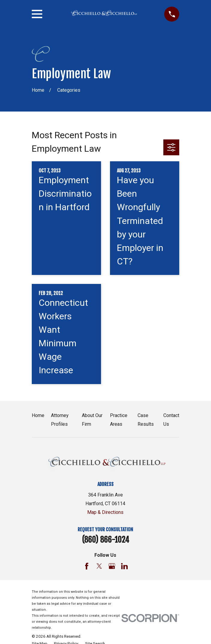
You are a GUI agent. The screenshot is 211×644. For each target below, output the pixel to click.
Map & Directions (105, 512)
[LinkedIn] (124, 566)
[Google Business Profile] (112, 566)
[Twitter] (99, 566)
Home (38, 415)
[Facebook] (87, 566)
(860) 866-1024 (106, 540)
